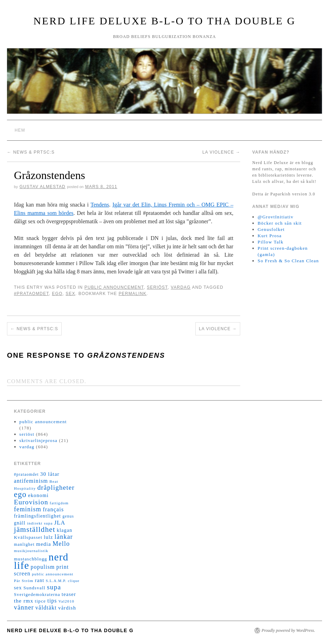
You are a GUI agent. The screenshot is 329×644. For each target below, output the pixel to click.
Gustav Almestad (42, 187)
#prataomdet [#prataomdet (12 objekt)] (26, 475)
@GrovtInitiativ (276, 217)
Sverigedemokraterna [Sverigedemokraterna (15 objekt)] (37, 595)
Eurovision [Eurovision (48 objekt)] (31, 502)
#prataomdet (31, 294)
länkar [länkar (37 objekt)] (64, 537)
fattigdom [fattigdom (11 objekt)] (59, 503)
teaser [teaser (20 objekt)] (69, 594)
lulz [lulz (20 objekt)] (49, 537)
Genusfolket (271, 229)
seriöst (157, 287)
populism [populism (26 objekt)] (43, 567)
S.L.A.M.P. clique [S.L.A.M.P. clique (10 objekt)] (62, 581)
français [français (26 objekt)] (53, 509)
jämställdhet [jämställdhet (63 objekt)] (35, 529)
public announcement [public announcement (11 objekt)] (53, 574)
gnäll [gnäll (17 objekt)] (20, 523)
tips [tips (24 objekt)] (52, 601)
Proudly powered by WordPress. (288, 630)
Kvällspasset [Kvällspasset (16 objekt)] (28, 537)
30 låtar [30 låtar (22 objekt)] (50, 474)
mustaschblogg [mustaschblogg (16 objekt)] (30, 559)
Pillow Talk (271, 242)
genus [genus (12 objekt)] (68, 516)
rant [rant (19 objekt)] (40, 580)
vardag (181, 287)
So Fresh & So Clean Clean (288, 261)
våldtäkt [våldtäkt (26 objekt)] (46, 608)
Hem (20, 130)
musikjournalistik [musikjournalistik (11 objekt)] (31, 551)
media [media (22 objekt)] (44, 544)
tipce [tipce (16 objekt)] (40, 601)
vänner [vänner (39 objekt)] (24, 607)
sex (71, 294)
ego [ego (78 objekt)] (20, 494)
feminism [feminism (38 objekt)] (28, 509)
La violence (221, 152)
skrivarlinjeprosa (38, 440)
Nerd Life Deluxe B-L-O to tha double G (164, 21)
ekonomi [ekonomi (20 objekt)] (38, 495)
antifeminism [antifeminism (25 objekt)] (31, 481)
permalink (133, 294)
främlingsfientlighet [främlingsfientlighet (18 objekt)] (37, 516)
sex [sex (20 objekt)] (18, 588)
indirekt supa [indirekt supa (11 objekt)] (40, 523)
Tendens (100, 205)
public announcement (114, 287)
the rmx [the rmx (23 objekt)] (24, 601)
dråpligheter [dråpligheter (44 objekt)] (56, 487)
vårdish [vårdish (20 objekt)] (67, 608)
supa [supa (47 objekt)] (54, 587)
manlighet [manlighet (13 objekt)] (24, 544)
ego (57, 294)
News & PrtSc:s (31, 152)
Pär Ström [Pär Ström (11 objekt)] (24, 581)
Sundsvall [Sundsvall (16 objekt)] (34, 588)
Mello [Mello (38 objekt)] (61, 544)
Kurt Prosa (270, 236)
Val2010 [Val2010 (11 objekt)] (66, 601)
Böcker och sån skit (280, 223)
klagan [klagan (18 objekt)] (65, 530)
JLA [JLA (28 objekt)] (60, 523)
